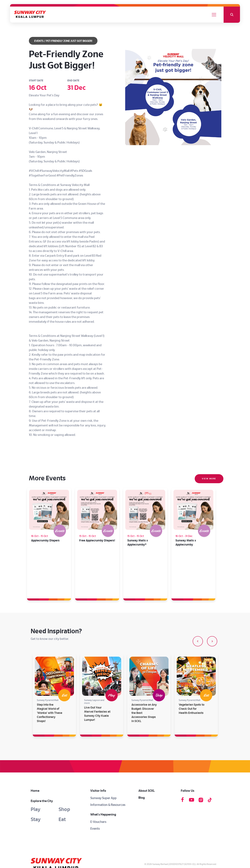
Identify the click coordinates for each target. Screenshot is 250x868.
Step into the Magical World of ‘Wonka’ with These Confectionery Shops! (50, 664)
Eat (62, 771)
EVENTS (39, 41)
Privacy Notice (209, 820)
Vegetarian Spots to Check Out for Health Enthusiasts (192, 660)
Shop (64, 761)
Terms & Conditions (189, 820)
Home (35, 742)
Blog (142, 749)
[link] (59, 815)
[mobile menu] (214, 15)
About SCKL (146, 742)
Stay (36, 771)
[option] (54, 646)
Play (36, 761)
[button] (198, 593)
